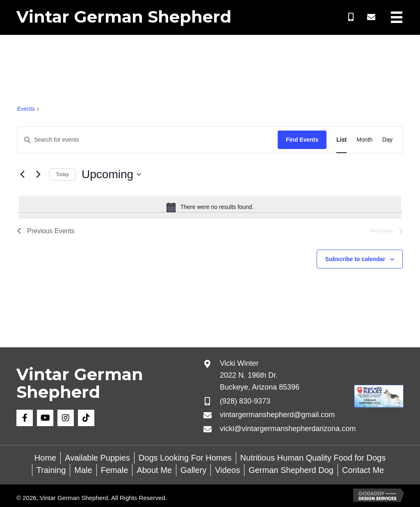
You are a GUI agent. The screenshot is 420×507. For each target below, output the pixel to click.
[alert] (210, 207)
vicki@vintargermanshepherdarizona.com (288, 429)
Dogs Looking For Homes (185, 458)
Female (115, 470)
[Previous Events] (22, 174)
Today (62, 174)
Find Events (302, 140)
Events (26, 109)
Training (51, 470)
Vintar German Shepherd (124, 17)
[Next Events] (38, 174)
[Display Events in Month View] (364, 140)
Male (83, 470)
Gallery (193, 470)
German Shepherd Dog (291, 470)
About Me (154, 470)
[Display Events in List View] (341, 140)
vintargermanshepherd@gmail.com (277, 415)
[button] (351, 17)
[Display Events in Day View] (387, 140)
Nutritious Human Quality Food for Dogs (313, 458)
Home (45, 458)
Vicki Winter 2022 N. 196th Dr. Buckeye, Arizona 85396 (260, 375)
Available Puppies (97, 458)
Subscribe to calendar (355, 259)
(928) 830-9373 (245, 401)
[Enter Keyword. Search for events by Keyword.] (148, 140)
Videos (227, 470)
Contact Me (363, 470)
